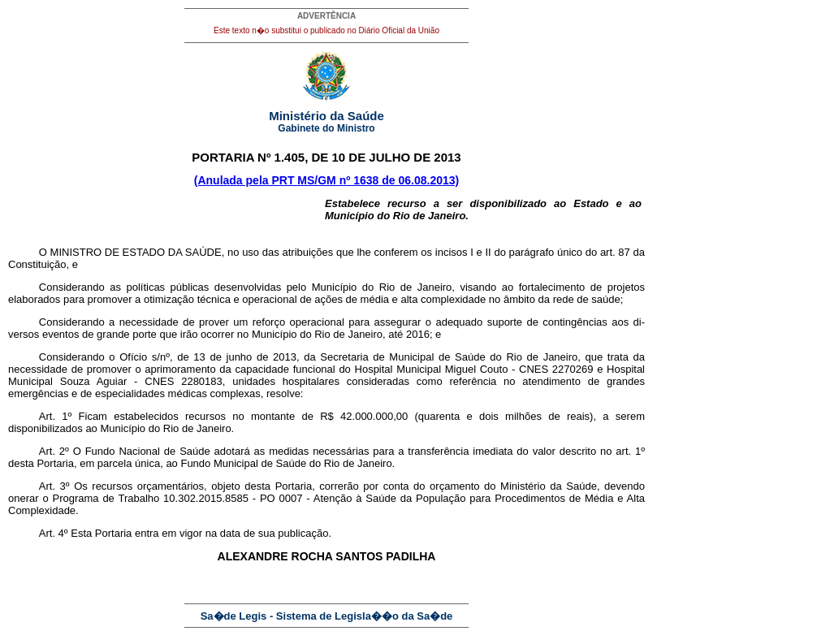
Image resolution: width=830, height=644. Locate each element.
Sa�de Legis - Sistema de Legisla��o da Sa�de (327, 616)
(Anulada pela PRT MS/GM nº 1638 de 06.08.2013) (326, 180)
